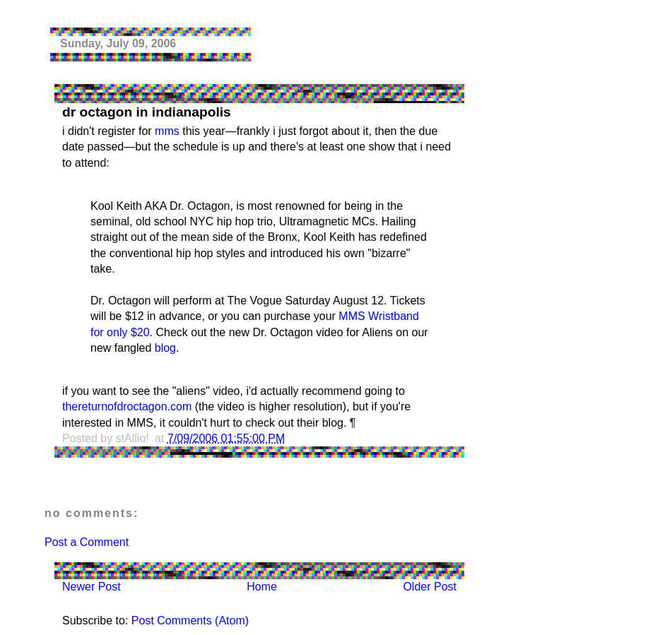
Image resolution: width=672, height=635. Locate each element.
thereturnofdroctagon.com (127, 406)
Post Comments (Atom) (190, 621)
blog (165, 348)
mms (167, 131)
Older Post (430, 587)
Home (262, 587)
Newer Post (92, 587)
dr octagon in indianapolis (147, 112)
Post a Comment (87, 542)
